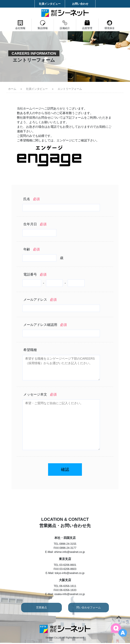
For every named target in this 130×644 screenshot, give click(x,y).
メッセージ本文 (40, 394)
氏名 (32, 199)
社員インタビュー (50, 4)
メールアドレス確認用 (45, 325)
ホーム (12, 89)
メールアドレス (40, 300)
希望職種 (30, 350)
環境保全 (116, 25)
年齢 (32, 249)
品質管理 (90, 25)
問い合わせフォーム (90, 608)
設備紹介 (65, 25)
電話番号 (35, 274)
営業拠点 (40, 608)
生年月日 (35, 224)
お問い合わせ (80, 4)
